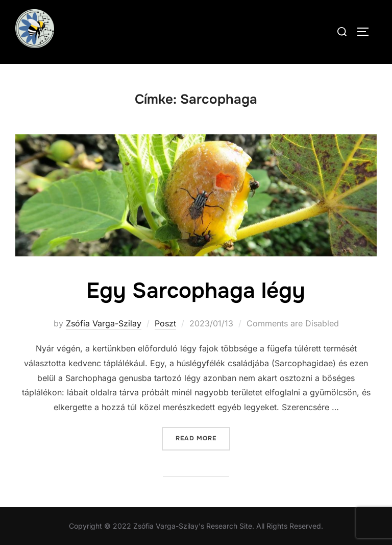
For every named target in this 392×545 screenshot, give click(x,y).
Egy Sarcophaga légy (196, 291)
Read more (203, 437)
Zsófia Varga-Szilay (104, 323)
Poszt (165, 323)
